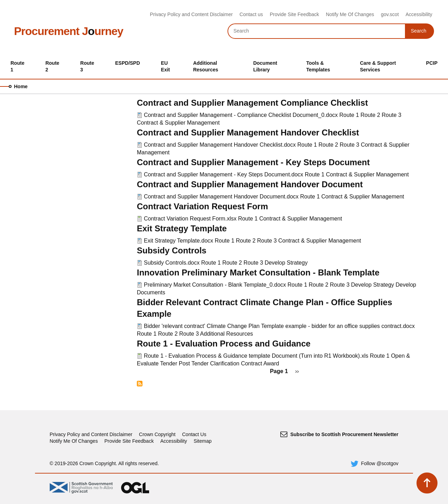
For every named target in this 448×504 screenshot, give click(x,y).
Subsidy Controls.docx (172, 263)
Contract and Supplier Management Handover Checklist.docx (220, 145)
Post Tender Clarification (209, 363)
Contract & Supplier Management (178, 123)
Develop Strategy (286, 263)
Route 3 (392, 115)
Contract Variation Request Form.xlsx (190, 219)
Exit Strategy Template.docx (178, 241)
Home (21, 86)
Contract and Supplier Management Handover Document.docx (221, 197)
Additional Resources (227, 334)
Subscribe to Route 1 (140, 384)
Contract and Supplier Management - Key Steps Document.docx (223, 174)
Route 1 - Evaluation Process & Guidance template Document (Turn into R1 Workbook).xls (256, 356)
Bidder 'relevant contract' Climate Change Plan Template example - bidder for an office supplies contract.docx (279, 326)
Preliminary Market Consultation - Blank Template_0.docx (215, 285)
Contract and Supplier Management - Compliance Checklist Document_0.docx (241, 115)
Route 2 (370, 115)
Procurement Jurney (69, 31)
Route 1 (349, 115)
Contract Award (260, 363)
